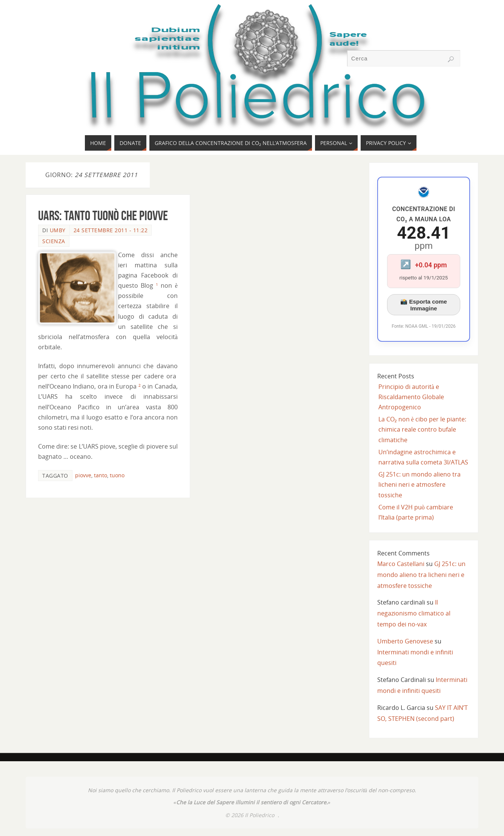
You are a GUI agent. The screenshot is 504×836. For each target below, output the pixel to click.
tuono (117, 475)
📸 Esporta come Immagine (424, 305)
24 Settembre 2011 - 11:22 (111, 230)
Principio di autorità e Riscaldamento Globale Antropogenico (411, 397)
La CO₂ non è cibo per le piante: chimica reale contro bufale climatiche (422, 429)
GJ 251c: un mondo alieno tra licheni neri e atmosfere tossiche (419, 484)
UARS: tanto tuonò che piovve (103, 215)
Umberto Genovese (405, 641)
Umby (58, 230)
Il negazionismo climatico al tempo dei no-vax (414, 613)
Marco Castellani (401, 564)
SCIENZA (54, 241)
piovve (83, 475)
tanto (101, 475)
